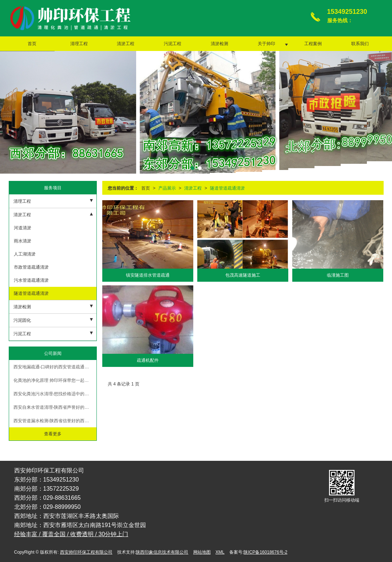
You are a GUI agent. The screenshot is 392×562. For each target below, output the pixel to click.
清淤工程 (126, 44)
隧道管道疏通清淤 (227, 188)
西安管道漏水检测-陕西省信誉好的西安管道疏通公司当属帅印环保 (55, 421)
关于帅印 (266, 44)
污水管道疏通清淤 (31, 280)
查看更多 (53, 434)
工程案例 (313, 44)
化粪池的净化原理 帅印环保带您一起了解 (53, 380)
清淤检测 (219, 44)
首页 (32, 44)
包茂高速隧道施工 (243, 275)
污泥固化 (22, 320)
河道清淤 (22, 228)
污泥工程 (173, 44)
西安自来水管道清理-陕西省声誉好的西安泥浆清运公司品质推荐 (55, 407)
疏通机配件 (148, 360)
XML (220, 552)
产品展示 (167, 188)
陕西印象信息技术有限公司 (162, 552)
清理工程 (79, 44)
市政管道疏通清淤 (31, 267)
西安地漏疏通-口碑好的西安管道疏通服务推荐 (55, 367)
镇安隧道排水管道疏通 (148, 275)
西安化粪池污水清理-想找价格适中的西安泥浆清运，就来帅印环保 (55, 394)
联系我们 (360, 44)
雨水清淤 (22, 241)
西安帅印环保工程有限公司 (86, 552)
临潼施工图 (338, 275)
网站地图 (202, 552)
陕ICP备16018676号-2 (265, 552)
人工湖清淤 (24, 254)
